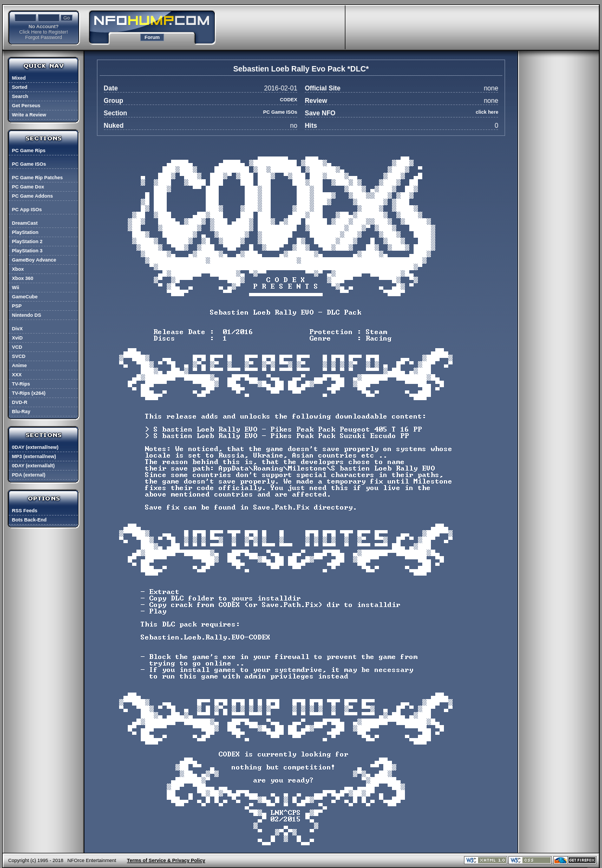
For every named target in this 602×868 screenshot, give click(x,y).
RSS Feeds (25, 511)
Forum (152, 37)
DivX (17, 329)
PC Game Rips (29, 151)
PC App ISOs (27, 210)
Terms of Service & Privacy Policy (166, 860)
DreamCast (25, 223)
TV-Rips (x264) (29, 393)
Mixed (19, 78)
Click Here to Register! (43, 32)
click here (487, 112)
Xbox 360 (23, 278)
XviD (17, 338)
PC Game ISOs (29, 164)
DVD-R (20, 402)
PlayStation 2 (27, 242)
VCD (17, 347)
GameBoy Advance (34, 260)
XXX (17, 375)
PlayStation (25, 232)
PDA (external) (29, 475)
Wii (15, 288)
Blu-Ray (21, 412)
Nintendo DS (27, 315)
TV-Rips (21, 384)
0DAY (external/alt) (33, 466)
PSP (17, 306)
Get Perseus (26, 106)
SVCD (19, 356)
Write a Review (29, 115)
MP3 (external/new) (34, 456)
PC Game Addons (32, 196)
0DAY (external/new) (35, 447)
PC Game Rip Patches (37, 178)
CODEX (289, 100)
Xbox (18, 269)
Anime (19, 366)
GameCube (25, 297)
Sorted (20, 87)
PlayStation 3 (27, 251)
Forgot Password (43, 37)
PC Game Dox (28, 187)
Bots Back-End (29, 520)
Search (20, 96)
